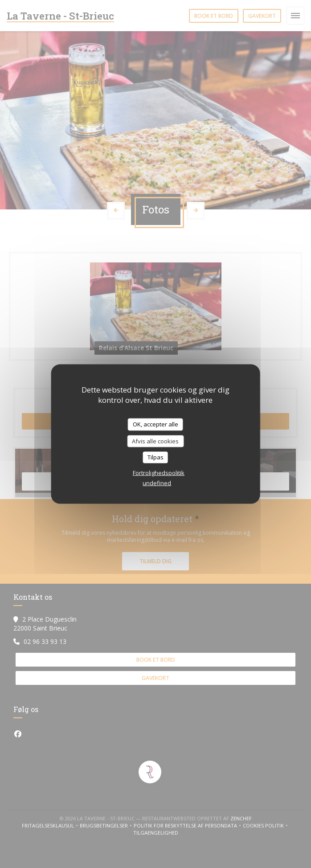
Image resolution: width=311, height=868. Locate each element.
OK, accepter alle (155, 424)
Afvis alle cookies (155, 441)
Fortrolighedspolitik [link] (159, 472)
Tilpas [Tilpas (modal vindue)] (155, 457)
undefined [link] (157, 483)
